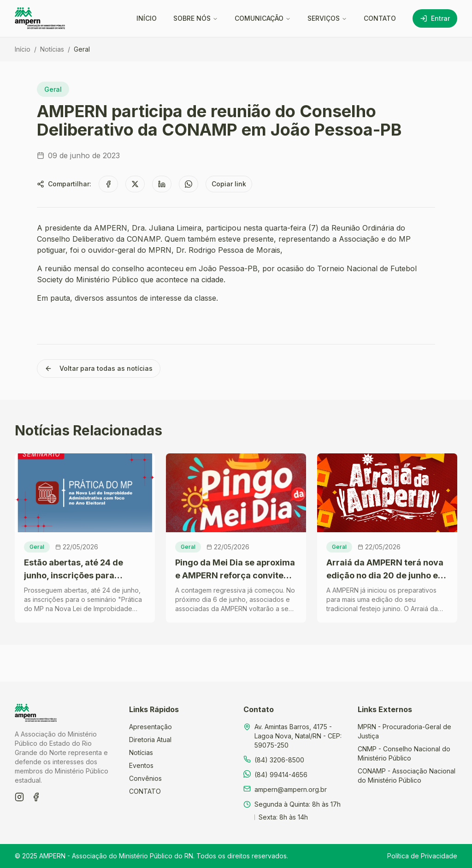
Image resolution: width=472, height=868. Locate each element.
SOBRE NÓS (196, 18)
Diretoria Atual (150, 740)
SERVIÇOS (327, 18)
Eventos (141, 765)
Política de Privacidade (422, 856)
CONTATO (380, 18)
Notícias (52, 49)
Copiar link (229, 184)
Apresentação (150, 727)
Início (23, 49)
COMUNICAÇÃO (263, 18)
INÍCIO (147, 18)
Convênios (145, 778)
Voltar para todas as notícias (99, 368)
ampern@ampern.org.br (291, 789)
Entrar (435, 18)
